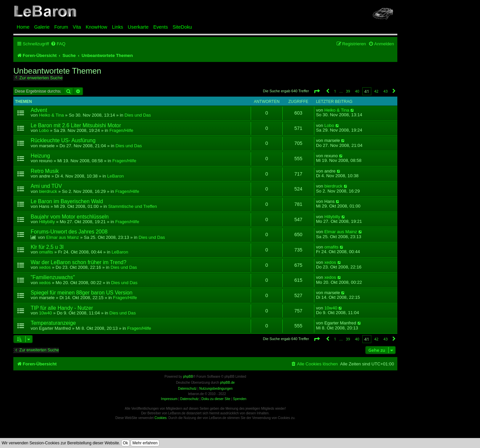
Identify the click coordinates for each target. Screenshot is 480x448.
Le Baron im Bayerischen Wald (67, 201)
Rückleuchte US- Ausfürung (63, 140)
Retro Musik (45, 171)
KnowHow (96, 27)
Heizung (40, 156)
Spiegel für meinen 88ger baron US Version (81, 293)
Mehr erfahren (145, 443)
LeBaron (116, 176)
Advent (39, 110)
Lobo (44, 130)
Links (118, 27)
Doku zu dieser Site (216, 399)
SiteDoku (182, 27)
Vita (77, 27)
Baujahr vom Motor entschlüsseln (70, 217)
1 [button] (335, 91)
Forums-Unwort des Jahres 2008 (69, 232)
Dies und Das (138, 115)
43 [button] (385, 91)
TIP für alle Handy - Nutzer (62, 308)
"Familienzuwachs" (53, 277)
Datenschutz (189, 399)
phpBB (188, 377)
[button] (317, 91)
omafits (46, 252)
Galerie (42, 27)
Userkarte (138, 27)
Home (23, 27)
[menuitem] (58, 44)
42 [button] (376, 91)
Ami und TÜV (46, 186)
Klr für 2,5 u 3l (47, 247)
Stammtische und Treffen (132, 206)
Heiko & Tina (51, 115)
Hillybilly (47, 222)
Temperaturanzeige (53, 323)
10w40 (45, 313)
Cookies (161, 418)
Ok (125, 443)
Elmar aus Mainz (63, 237)
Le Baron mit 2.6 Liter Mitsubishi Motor (76, 125)
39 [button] (348, 91)
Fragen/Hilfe (121, 130)
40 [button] (357, 91)
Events (161, 27)
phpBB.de (227, 383)
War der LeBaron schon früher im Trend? (78, 262)
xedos (45, 267)
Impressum (169, 399)
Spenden (240, 399)
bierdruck (48, 191)
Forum (61, 27)
